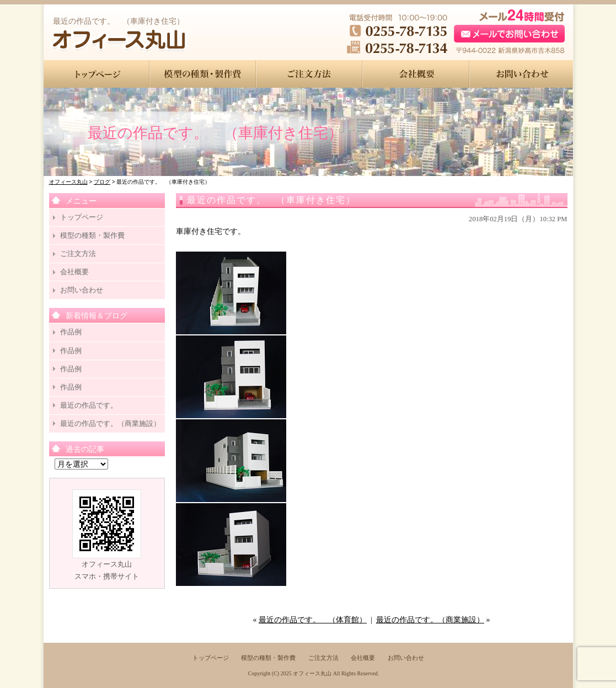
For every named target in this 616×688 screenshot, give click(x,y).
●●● (97, 74)
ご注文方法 (78, 254)
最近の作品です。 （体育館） (313, 620)
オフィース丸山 (312, 673)
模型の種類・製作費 (92, 235)
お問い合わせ (82, 290)
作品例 (71, 332)
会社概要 (74, 272)
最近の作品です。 (89, 405)
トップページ (82, 217)
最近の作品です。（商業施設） (430, 620)
